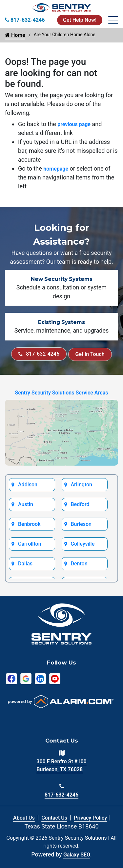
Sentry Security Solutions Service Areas (61, 393)
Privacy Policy (90, 818)
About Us (24, 818)
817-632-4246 (39, 354)
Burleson (81, 524)
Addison (28, 485)
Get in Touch (90, 354)
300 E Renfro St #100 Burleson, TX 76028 (61, 765)
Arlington (82, 485)
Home (15, 35)
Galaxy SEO (77, 855)
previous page (74, 124)
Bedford (80, 504)
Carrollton (30, 544)
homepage (56, 169)
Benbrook (29, 524)
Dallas (25, 564)
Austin (26, 504)
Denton (79, 564)
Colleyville (83, 544)
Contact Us (54, 818)
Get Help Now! (80, 20)
